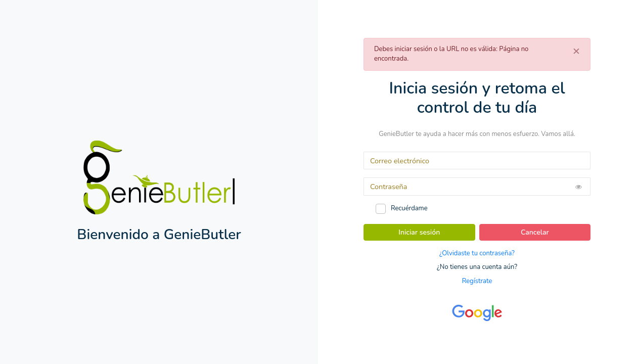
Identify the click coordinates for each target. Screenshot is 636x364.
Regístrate (477, 281)
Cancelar (535, 232)
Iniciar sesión (419, 232)
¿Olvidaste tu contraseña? (477, 253)
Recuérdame (409, 208)
